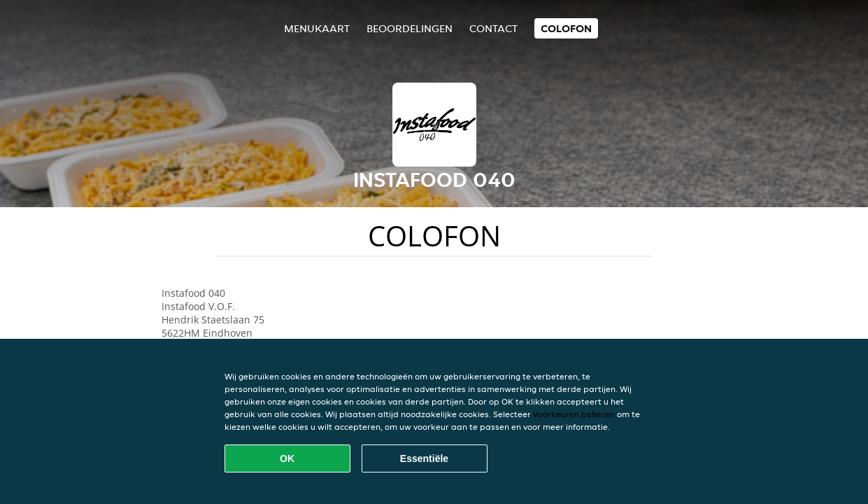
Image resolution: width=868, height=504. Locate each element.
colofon (566, 28)
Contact (493, 28)
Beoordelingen (410, 28)
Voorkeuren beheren (574, 414)
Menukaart (317, 28)
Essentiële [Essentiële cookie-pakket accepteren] (424, 458)
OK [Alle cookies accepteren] (287, 458)
